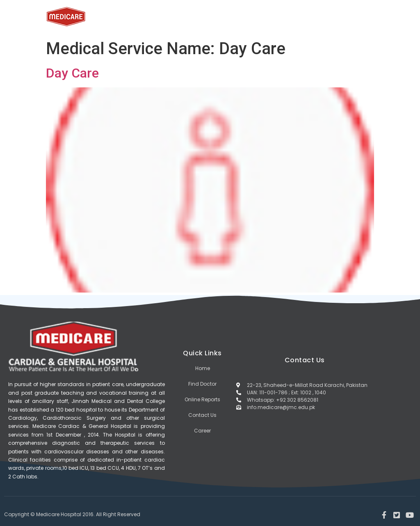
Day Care (72, 73)
